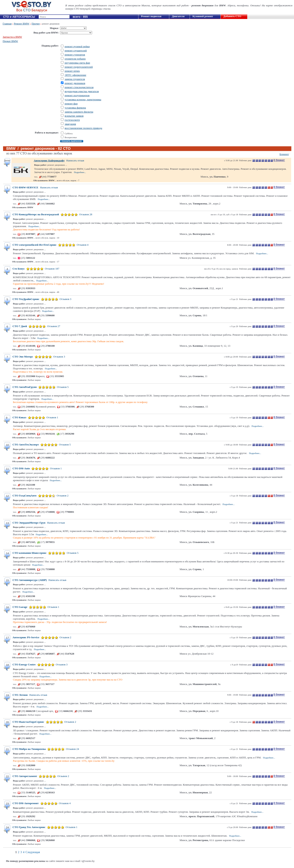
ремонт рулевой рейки (77, 46)
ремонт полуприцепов (77, 95)
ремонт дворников (75, 83)
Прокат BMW (10, 41)
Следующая (33, 852)
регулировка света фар (77, 63)
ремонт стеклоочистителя (79, 87)
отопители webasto (75, 59)
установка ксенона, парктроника (83, 99)
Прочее (36, 24)
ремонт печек (72, 71)
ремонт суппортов (75, 55)
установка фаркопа (75, 108)
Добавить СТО (232, 16)
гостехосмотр (72, 120)
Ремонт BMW (22, 24)
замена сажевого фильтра (79, 112)
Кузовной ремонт (203, 16)
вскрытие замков (74, 116)
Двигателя (178, 16)
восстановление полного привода (84, 128)
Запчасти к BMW (12, 37)
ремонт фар (71, 104)
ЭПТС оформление (76, 75)
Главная (7, 24)
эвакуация (70, 124)
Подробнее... (80, 172)
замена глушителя (75, 79)
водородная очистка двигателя (82, 91)
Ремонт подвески (151, 16)
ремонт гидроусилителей (79, 67)
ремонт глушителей (76, 51)
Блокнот (284, 154)
